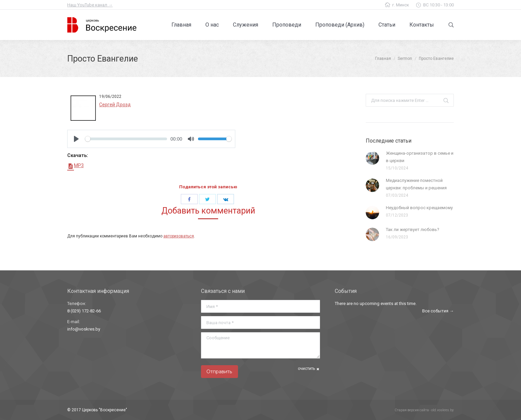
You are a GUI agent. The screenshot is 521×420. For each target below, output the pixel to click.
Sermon (405, 59)
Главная (383, 59)
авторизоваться (179, 236)
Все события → (438, 311)
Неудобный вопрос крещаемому (419, 208)
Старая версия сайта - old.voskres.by (424, 410)
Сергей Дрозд (115, 105)
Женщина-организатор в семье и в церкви (420, 157)
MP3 (75, 165)
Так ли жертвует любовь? (413, 230)
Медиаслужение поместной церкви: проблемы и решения (416, 184)
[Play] (76, 139)
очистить (306, 369)
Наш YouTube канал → (90, 5)
